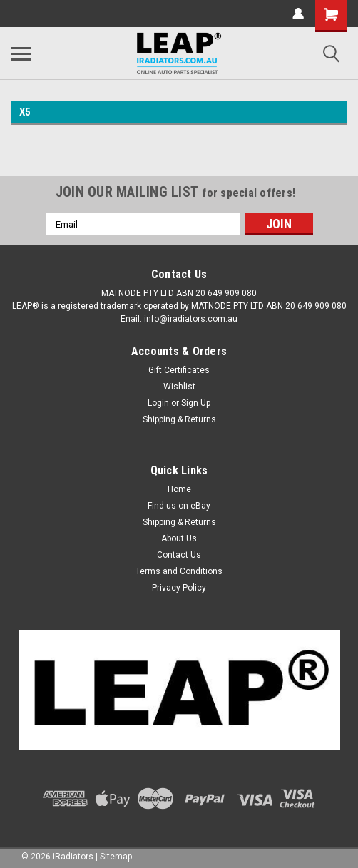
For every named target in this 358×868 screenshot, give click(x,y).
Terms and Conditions (179, 571)
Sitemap (116, 857)
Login (158, 403)
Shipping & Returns (179, 419)
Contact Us (179, 555)
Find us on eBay (179, 506)
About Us (179, 538)
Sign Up (196, 403)
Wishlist (179, 387)
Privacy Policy (179, 588)
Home (179, 489)
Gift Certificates (179, 370)
